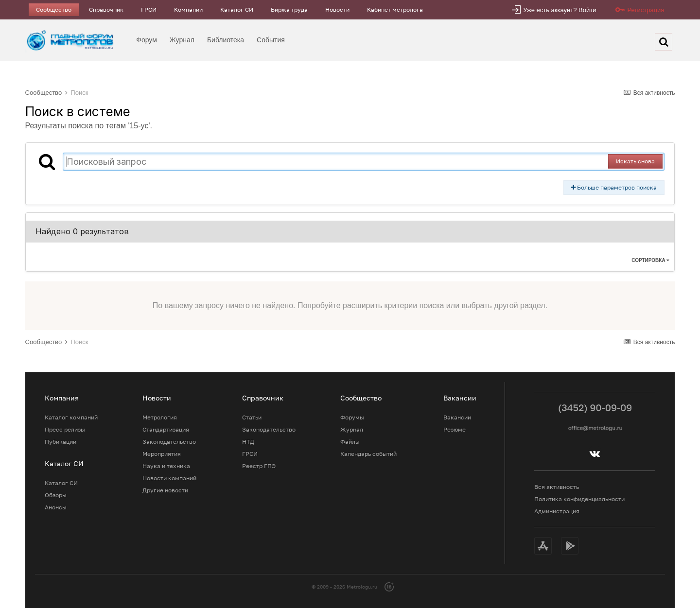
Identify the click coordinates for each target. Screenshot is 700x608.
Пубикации (61, 442)
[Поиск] (664, 42)
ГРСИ (149, 9)
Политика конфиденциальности (579, 499)
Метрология (160, 417)
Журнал (182, 40)
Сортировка (650, 260)
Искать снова (635, 161)
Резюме (455, 429)
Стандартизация (166, 429)
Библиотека (226, 40)
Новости (337, 9)
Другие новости (165, 490)
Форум (147, 40)
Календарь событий (368, 454)
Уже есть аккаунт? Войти (560, 10)
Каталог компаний (71, 417)
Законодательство (169, 442)
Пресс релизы (65, 429)
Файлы (350, 442)
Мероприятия (162, 454)
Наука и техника (166, 466)
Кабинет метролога (395, 9)
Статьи (252, 417)
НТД (248, 442)
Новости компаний (169, 478)
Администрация (557, 511)
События (271, 40)
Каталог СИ (237, 9)
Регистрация (646, 10)
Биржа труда (289, 9)
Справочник (106, 9)
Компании (188, 9)
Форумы (352, 417)
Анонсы (56, 507)
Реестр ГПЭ (259, 466)
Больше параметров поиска (614, 187)
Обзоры (56, 495)
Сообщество (54, 9)
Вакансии (457, 417)
